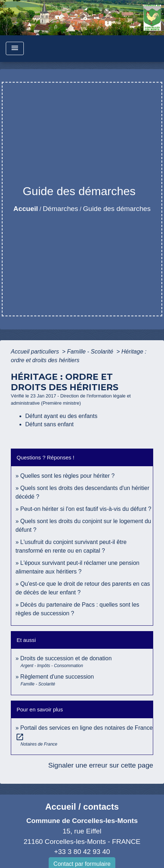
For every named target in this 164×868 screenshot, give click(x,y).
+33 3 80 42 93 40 (82, 852)
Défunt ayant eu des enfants (61, 416)
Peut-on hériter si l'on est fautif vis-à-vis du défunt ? (86, 509)
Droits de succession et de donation (66, 658)
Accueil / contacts (82, 807)
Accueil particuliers (36, 352)
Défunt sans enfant (49, 424)
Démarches (61, 209)
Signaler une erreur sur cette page (101, 765)
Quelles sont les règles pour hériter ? (67, 476)
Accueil (26, 209)
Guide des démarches (117, 209)
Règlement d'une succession (57, 677)
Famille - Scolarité (91, 352)
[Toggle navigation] (15, 48)
